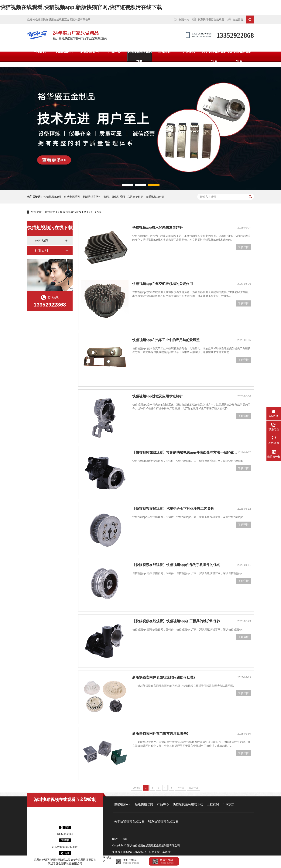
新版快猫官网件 (92, 197)
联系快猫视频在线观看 (211, 19)
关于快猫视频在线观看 (214, 57)
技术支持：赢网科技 (161, 852)
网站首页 (40, 51)
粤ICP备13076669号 (135, 852)
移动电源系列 (72, 197)
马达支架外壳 (135, 197)
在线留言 (238, 19)
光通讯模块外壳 (155, 197)
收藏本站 (184, 19)
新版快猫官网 (90, 51)
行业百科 (96, 212)
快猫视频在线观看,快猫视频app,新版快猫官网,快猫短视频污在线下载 (81, 7)
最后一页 (194, 788)
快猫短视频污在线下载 (139, 57)
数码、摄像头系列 (114, 197)
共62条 (137, 788)
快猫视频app (64, 51)
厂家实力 (189, 51)
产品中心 (115, 51)
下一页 (180, 788)
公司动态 (42, 241)
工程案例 (164, 51)
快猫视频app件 (52, 197)
